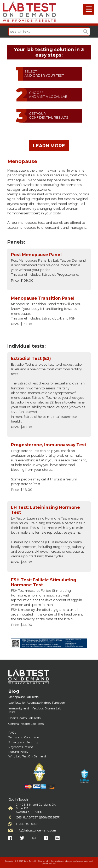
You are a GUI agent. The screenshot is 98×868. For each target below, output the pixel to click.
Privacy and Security (23, 742)
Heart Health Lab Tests (24, 718)
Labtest (29, 12)
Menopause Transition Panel (43, 298)
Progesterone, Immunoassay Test (49, 445)
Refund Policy (18, 752)
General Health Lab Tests (26, 724)
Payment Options (21, 747)
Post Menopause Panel (36, 255)
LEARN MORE (49, 146)
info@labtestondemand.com (36, 830)
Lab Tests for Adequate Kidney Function (37, 703)
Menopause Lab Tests (23, 697)
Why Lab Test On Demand (27, 756)
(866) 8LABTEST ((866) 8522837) (38, 817)
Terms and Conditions (24, 737)
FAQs (12, 733)
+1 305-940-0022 (27, 824)
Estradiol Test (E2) (31, 358)
